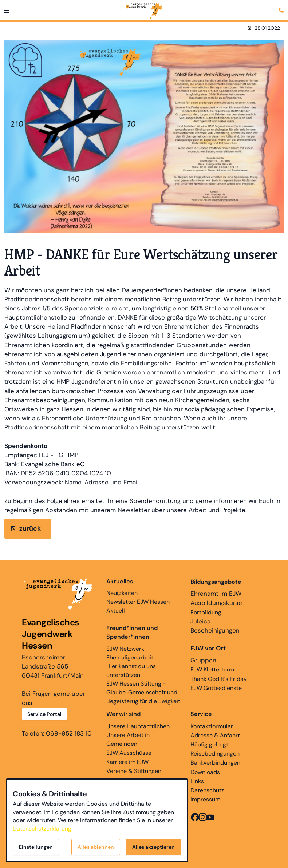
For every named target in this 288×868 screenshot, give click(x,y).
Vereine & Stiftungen (134, 771)
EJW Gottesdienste (216, 688)
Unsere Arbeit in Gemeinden (128, 739)
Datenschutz (207, 790)
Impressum (205, 799)
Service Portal (44, 714)
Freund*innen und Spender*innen (132, 632)
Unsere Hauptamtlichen (138, 726)
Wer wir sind (123, 714)
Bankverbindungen (215, 763)
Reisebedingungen (215, 754)
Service (201, 714)
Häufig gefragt (209, 744)
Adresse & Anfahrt (215, 735)
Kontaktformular (212, 726)
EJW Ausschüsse (129, 753)
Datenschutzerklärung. (43, 829)
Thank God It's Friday (219, 679)
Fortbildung (206, 612)
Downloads (205, 772)
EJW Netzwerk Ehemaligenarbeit (130, 653)
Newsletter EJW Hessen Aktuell (138, 606)
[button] (7, 10)
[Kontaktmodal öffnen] (282, 6)
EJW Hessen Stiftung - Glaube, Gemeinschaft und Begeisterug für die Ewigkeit (143, 692)
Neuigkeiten (122, 587)
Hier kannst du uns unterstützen (131, 671)
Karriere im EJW (127, 762)
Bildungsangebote (216, 582)
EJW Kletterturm (212, 669)
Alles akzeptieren (153, 847)
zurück (30, 528)
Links (197, 781)
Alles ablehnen (96, 847)
